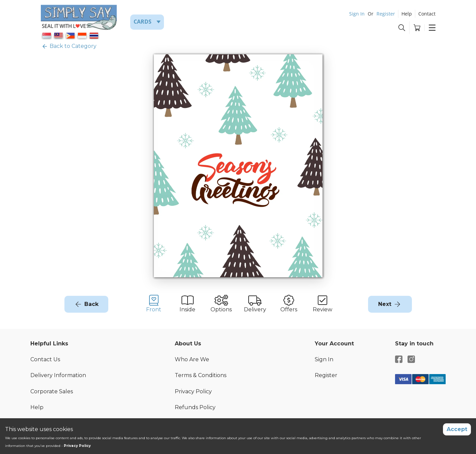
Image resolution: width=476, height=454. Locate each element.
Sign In (357, 14)
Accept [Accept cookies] (457, 429)
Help (407, 14)
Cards (143, 22)
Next (385, 304)
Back (91, 304)
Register (386, 14)
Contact (427, 14)
